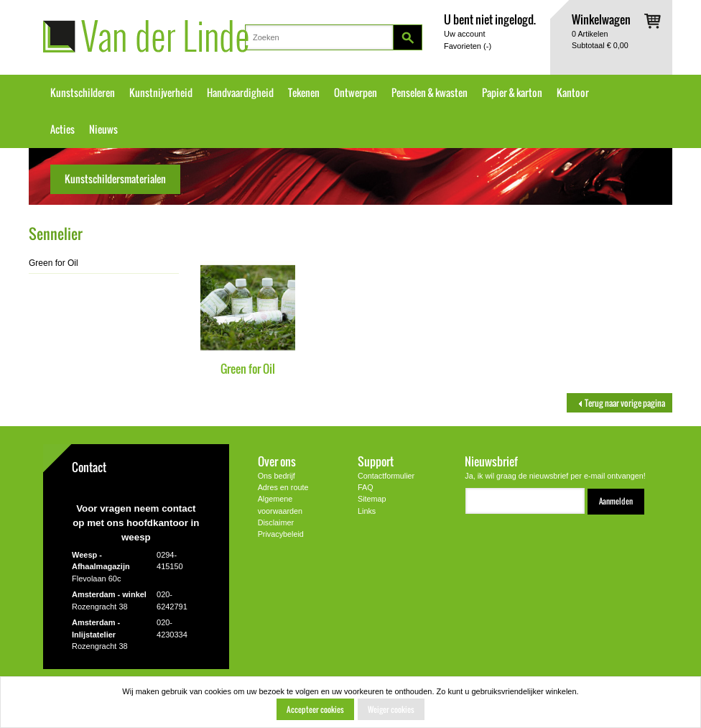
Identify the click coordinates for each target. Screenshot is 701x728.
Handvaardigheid (240, 93)
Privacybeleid (281, 534)
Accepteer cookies (315, 709)
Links (367, 511)
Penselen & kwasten (430, 93)
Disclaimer (276, 522)
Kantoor (573, 93)
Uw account (464, 34)
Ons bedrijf (277, 476)
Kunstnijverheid (161, 93)
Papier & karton (512, 93)
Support (376, 461)
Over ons (277, 461)
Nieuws (103, 129)
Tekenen (304, 93)
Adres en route (283, 487)
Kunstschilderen (83, 93)
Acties (62, 129)
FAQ (366, 487)
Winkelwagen (601, 19)
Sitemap (372, 499)
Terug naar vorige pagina (619, 403)
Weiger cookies (391, 709)
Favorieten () (468, 46)
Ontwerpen (356, 93)
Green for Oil (248, 368)
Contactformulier (386, 476)
